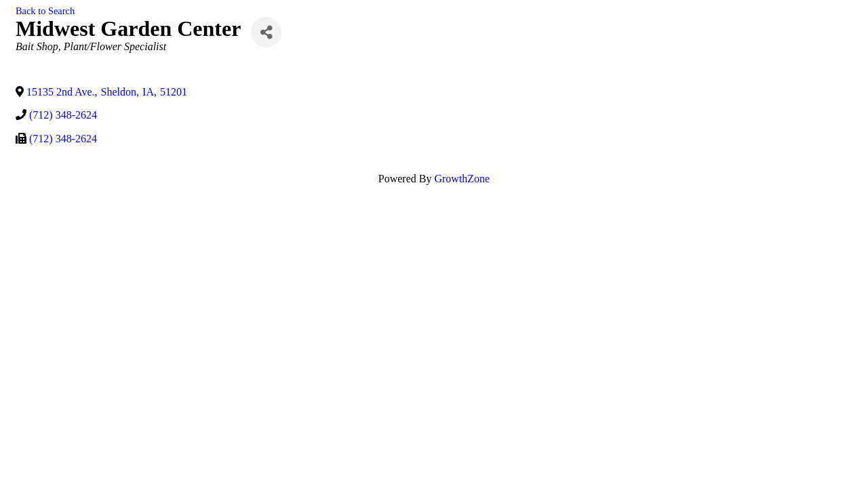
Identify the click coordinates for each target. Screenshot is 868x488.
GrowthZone (462, 179)
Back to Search (45, 11)
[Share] (266, 32)
